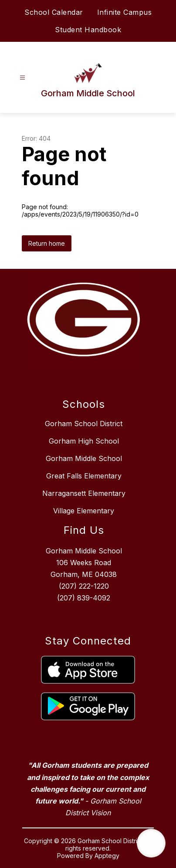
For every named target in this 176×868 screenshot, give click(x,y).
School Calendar (54, 12)
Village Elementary (84, 511)
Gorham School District (84, 424)
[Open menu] (22, 78)
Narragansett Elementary (84, 493)
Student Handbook (88, 30)
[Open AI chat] (151, 843)
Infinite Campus (125, 12)
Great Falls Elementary (84, 476)
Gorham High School (84, 441)
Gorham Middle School (84, 458)
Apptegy (107, 856)
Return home (47, 243)
